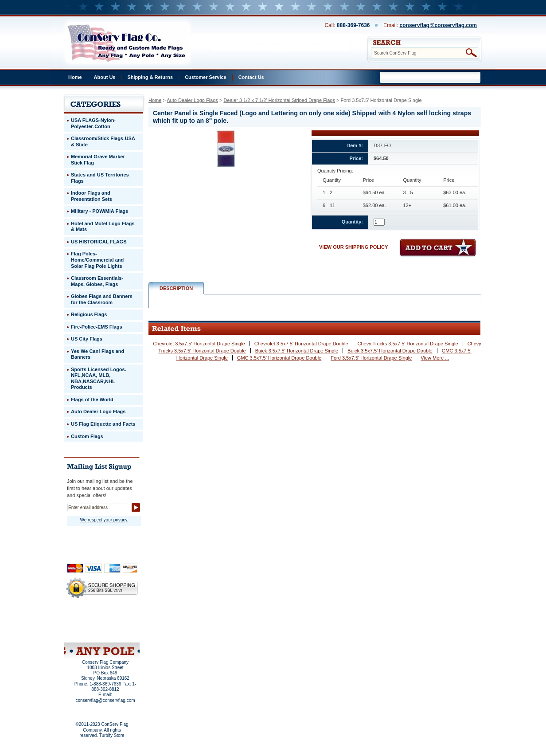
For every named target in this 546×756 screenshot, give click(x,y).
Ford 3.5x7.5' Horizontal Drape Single (371, 358)
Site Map (85, 631)
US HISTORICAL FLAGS (99, 242)
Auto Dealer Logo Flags (192, 100)
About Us (105, 77)
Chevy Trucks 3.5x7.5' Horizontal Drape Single (408, 344)
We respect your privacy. (104, 520)
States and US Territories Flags (100, 178)
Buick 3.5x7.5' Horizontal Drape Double (390, 351)
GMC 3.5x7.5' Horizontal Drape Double (279, 358)
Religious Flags (89, 314)
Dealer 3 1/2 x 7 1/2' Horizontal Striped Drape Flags (279, 100)
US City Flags (87, 339)
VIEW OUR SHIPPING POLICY (353, 247)
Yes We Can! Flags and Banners (97, 354)
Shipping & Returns (150, 77)
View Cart (119, 631)
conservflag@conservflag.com (438, 25)
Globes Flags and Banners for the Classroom (102, 299)
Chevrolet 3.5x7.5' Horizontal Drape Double (301, 344)
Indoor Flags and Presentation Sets (92, 196)
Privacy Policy (87, 619)
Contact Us (251, 77)
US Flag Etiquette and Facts (103, 424)
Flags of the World (92, 400)
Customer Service (206, 77)
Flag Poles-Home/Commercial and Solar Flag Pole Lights (97, 260)
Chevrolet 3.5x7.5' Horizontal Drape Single (199, 344)
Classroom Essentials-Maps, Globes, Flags (97, 281)
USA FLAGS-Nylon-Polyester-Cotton (93, 123)
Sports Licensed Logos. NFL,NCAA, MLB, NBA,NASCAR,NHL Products (99, 378)
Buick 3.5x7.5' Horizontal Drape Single (297, 351)
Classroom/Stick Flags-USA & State (103, 141)
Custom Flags (87, 436)
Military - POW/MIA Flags (99, 211)
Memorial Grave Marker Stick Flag (98, 160)
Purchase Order (119, 625)
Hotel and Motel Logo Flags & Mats (103, 227)
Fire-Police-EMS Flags (97, 327)
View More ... (435, 358)
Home (75, 77)
